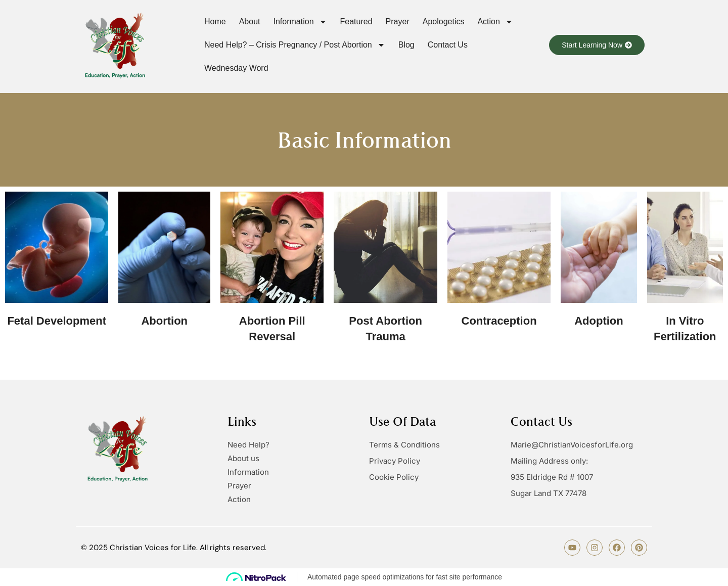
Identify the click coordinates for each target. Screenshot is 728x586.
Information (300, 22)
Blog (406, 45)
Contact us (448, 45)
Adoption (599, 321)
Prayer (398, 21)
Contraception (499, 321)
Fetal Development (57, 321)
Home (215, 21)
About (250, 21)
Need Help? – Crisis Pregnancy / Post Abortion (295, 45)
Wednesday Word (236, 68)
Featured (356, 21)
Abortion (164, 321)
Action (495, 22)
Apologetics (444, 21)
